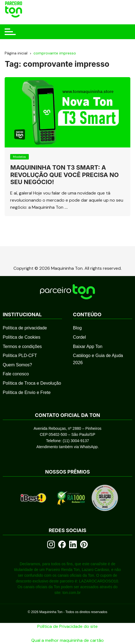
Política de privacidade (25, 328)
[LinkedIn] (73, 544)
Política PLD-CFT (20, 356)
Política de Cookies (22, 337)
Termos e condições (22, 346)
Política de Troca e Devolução (32, 383)
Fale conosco (16, 374)
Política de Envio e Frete (27, 392)
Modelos (19, 157)
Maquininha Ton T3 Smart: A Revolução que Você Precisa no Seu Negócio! (64, 175)
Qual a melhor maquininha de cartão (67, 640)
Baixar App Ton (88, 346)
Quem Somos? (17, 365)
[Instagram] (51, 544)
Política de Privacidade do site (67, 626)
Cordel (79, 337)
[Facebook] (62, 544)
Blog (77, 328)
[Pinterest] (84, 544)
